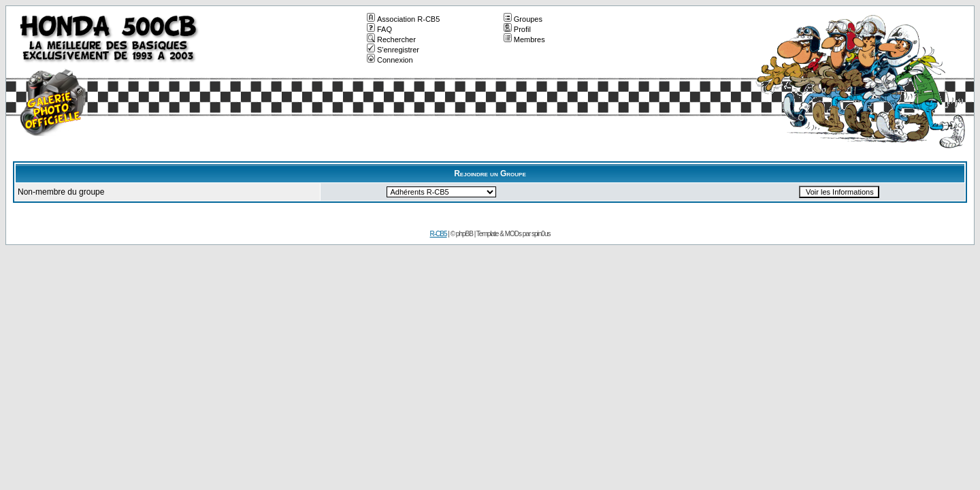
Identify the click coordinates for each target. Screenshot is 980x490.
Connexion (390, 60)
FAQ (379, 29)
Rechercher (391, 39)
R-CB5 (439, 234)
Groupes (523, 19)
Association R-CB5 (403, 19)
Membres (524, 39)
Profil (517, 29)
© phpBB (462, 234)
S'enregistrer (393, 50)
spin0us (541, 234)
